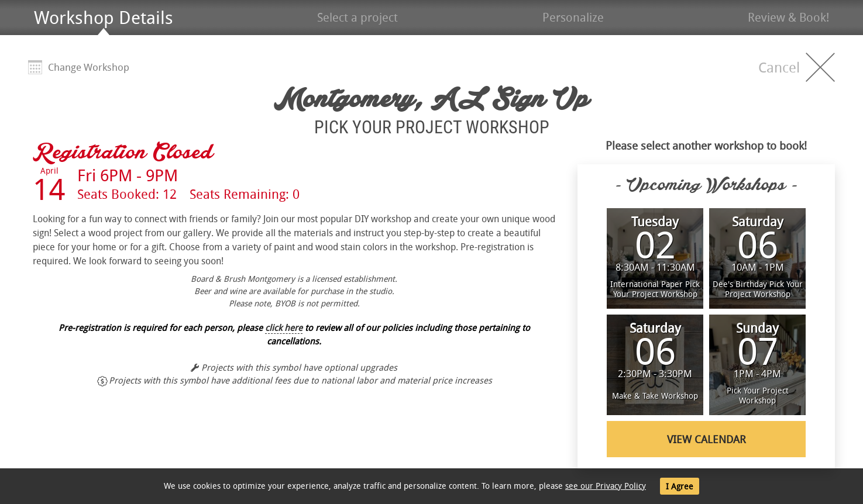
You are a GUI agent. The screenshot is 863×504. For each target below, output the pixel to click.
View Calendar (706, 439)
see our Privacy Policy (606, 486)
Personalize (573, 17)
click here (284, 327)
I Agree (680, 486)
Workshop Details (104, 18)
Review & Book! (788, 17)
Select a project (357, 17)
